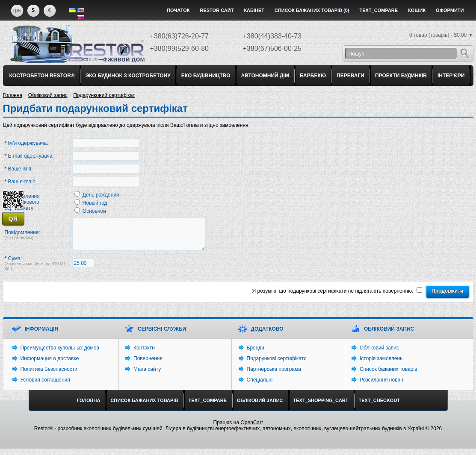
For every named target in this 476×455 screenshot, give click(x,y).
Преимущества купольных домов (60, 354)
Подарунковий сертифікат (104, 95)
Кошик (417, 10)
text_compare (379, 10)
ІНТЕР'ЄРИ (451, 76)
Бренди (256, 354)
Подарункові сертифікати (277, 365)
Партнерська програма (274, 376)
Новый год (95, 203)
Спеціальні (260, 386)
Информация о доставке (50, 365)
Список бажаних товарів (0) (312, 10)
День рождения (101, 195)
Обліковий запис (48, 95)
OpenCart (251, 429)
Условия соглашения (45, 386)
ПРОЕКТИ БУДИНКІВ (401, 76)
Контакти (144, 354)
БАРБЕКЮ (313, 76)
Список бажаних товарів (389, 376)
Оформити (450, 10)
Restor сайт (217, 10)
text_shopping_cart (321, 407)
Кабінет (254, 10)
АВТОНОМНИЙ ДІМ (265, 76)
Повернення (148, 365)
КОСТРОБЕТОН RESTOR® (42, 76)
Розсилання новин (381, 386)
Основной (94, 211)
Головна (13, 95)
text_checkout (380, 407)
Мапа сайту (147, 376)
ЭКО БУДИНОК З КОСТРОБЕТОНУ (128, 76)
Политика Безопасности (49, 376)
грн (17, 10)
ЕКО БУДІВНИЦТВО (206, 76)
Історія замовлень (381, 365)
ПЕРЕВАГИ (350, 76)
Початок (178, 10)
